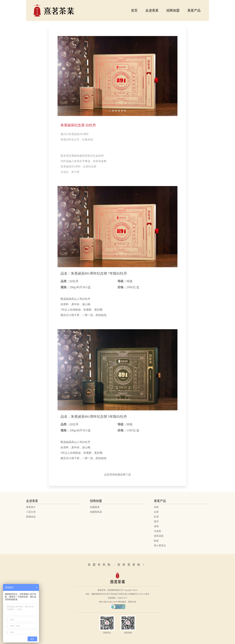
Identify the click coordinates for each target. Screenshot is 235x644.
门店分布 (31, 512)
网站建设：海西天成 (127, 602)
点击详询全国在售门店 (117, 475)
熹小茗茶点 (160, 545)
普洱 (156, 521)
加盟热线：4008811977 (117, 598)
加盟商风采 (96, 512)
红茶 (156, 517)
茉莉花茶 (159, 536)
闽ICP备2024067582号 (109, 602)
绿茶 (156, 526)
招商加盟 (173, 10)
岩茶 (156, 507)
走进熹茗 (152, 10)
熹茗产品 (194, 10)
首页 (134, 10)
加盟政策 (95, 507)
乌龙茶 (158, 531)
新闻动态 (31, 517)
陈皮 (156, 541)
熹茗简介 (31, 507)
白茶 (156, 512)
